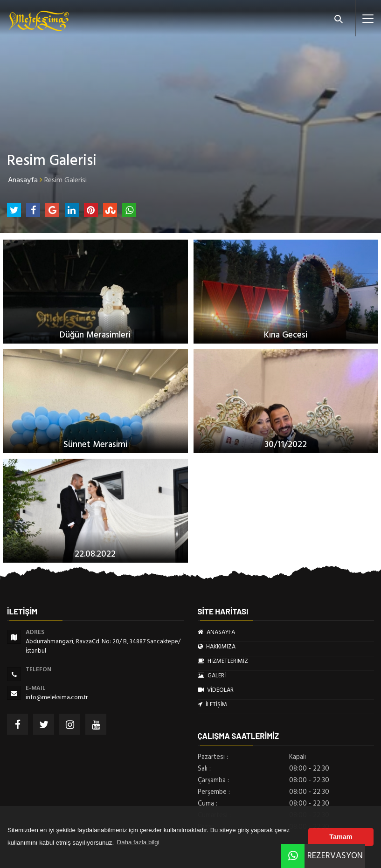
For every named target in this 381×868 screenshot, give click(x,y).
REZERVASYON (322, 856)
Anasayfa (23, 180)
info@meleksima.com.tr (57, 697)
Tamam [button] (341, 837)
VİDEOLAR (216, 690)
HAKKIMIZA (217, 647)
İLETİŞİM (212, 704)
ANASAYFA (216, 632)
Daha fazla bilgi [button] (138, 842)
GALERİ (212, 675)
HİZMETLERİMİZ (223, 661)
